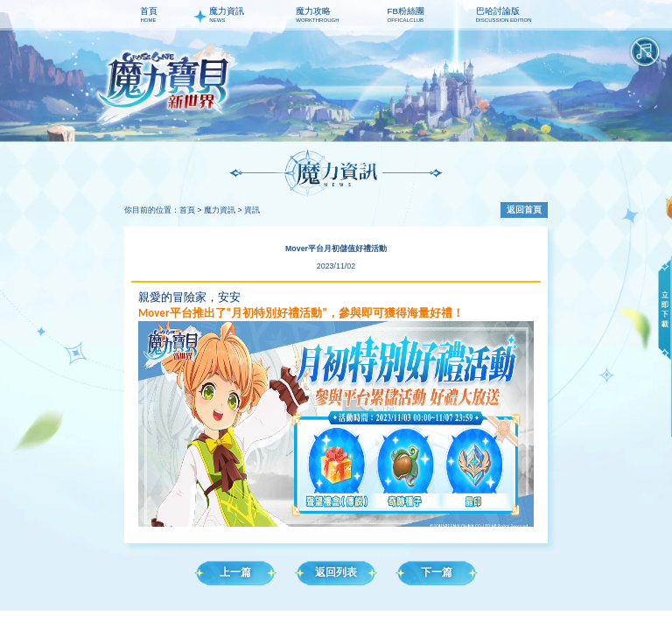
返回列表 (336, 572)
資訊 (252, 210)
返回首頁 (524, 210)
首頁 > (191, 210)
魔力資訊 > (223, 210)
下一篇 (437, 572)
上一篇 (235, 572)
